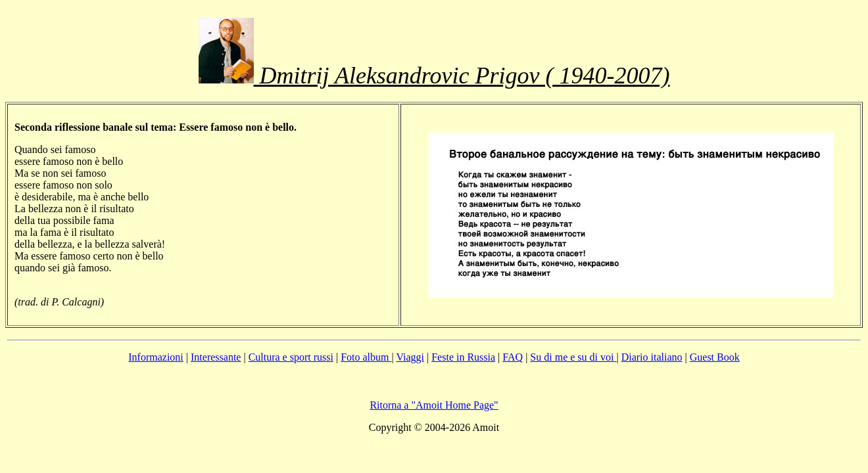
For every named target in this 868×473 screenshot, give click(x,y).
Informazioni (156, 357)
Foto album (366, 357)
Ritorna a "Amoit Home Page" (434, 405)
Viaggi (410, 357)
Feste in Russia (463, 357)
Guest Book (715, 357)
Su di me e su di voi (573, 357)
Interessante (216, 357)
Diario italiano (652, 357)
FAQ (513, 357)
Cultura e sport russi (291, 357)
